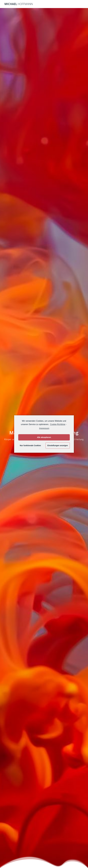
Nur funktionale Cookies (30, 445)
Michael (19, 4)
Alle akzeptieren (44, 437)
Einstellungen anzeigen (58, 445)
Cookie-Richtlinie (58, 424)
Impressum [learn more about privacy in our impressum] (44, 428)
